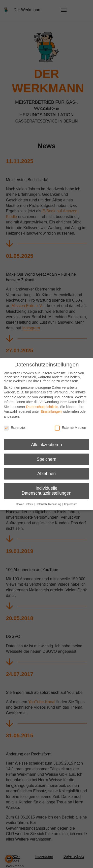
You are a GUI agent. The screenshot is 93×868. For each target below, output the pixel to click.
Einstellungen (51, 411)
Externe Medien (70, 428)
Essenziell (15, 428)
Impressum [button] (71, 504)
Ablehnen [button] (47, 474)
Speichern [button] (46, 459)
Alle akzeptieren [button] (46, 445)
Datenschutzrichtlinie (42, 407)
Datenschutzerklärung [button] (49, 504)
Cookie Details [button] (25, 504)
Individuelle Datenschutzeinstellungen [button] (46, 491)
